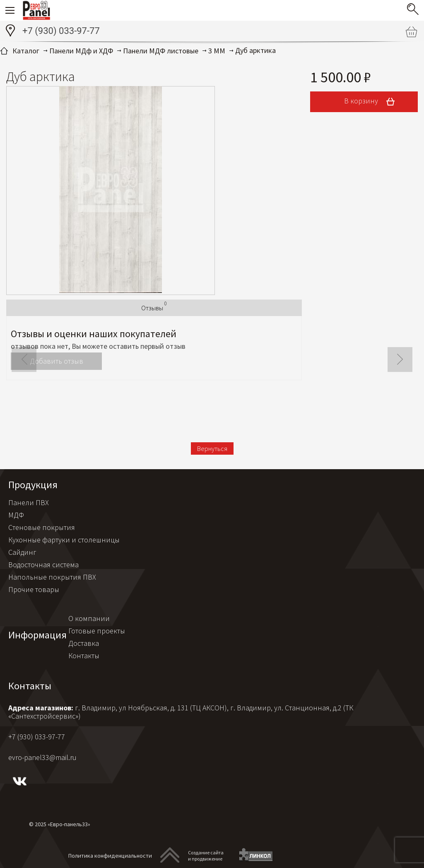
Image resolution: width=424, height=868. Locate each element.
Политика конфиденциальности (110, 856)
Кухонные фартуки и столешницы (64, 540)
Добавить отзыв (57, 361)
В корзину (372, 102)
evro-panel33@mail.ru (42, 757)
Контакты (84, 656)
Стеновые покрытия (42, 527)
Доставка (84, 643)
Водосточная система (43, 565)
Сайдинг (22, 552)
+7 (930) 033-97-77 (61, 31)
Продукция (33, 485)
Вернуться (212, 448)
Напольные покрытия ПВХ (52, 577)
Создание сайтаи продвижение (206, 856)
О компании (89, 618)
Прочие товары (34, 589)
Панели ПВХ (29, 502)
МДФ (16, 515)
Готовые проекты (97, 631)
